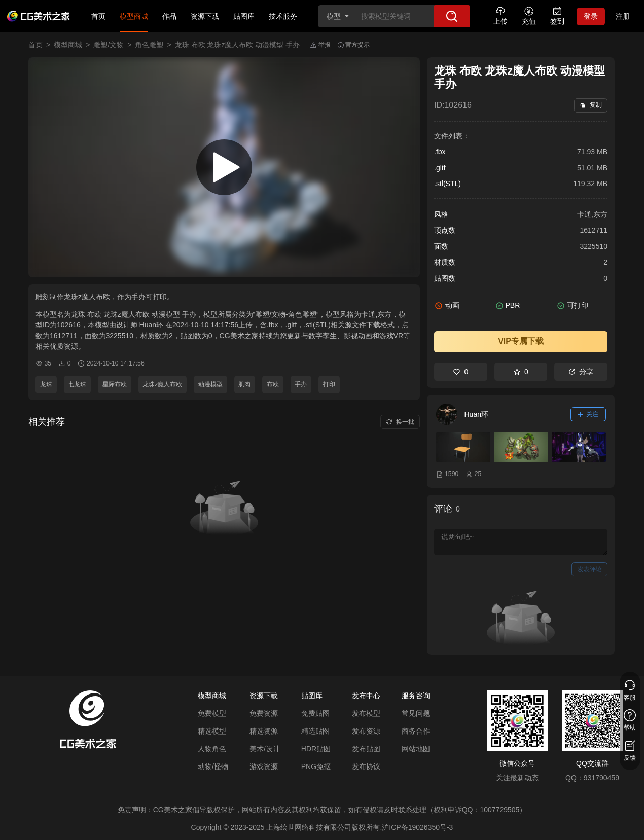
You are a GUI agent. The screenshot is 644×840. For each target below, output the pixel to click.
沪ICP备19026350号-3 (417, 827)
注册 (623, 16)
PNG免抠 (316, 766)
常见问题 (416, 713)
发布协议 (366, 766)
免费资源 (264, 713)
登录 (591, 16)
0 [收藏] (521, 372)
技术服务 (283, 16)
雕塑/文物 (109, 45)
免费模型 (212, 713)
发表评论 (590, 569)
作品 (169, 16)
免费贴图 (315, 713)
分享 (581, 372)
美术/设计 (265, 749)
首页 (98, 16)
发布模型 (366, 713)
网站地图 (416, 749)
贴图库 (244, 16)
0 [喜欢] (460, 372)
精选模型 (212, 731)
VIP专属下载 (521, 341)
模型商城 (134, 16)
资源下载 (205, 16)
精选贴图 (315, 731)
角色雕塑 (149, 45)
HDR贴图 (316, 749)
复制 (591, 105)
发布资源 (366, 731)
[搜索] (452, 16)
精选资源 (264, 731)
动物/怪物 (213, 766)
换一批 (400, 422)
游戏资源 (264, 766)
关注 (588, 414)
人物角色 (212, 749)
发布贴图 (366, 749)
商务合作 (416, 731)
